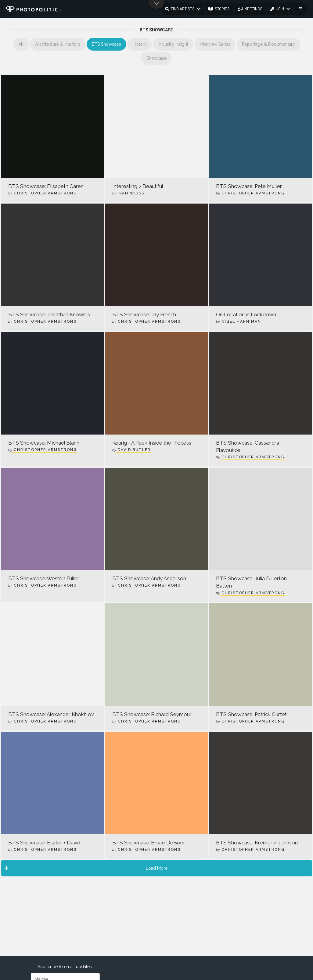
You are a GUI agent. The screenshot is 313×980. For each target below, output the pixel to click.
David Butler (133, 450)
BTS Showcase (106, 44)
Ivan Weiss (130, 193)
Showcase (156, 58)
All (21, 44)
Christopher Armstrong (45, 193)
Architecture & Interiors (58, 44)
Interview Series (215, 44)
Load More (86, 868)
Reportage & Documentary (268, 44)
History (140, 44)
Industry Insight (173, 44)
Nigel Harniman (241, 321)
